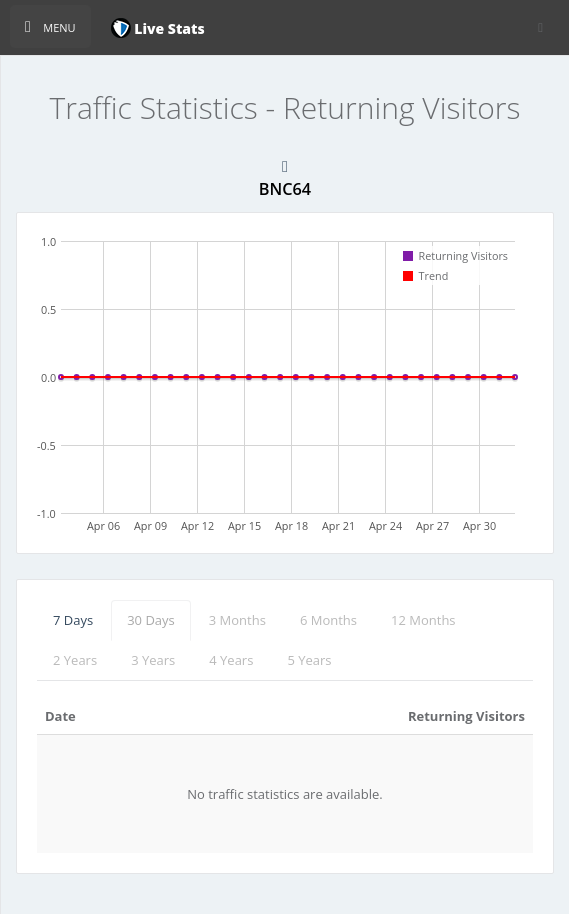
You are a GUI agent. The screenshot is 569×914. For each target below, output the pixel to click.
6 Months (328, 620)
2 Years (75, 660)
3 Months (237, 620)
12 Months (423, 620)
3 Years (153, 660)
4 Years (231, 660)
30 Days (151, 620)
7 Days (73, 620)
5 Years (309, 660)
